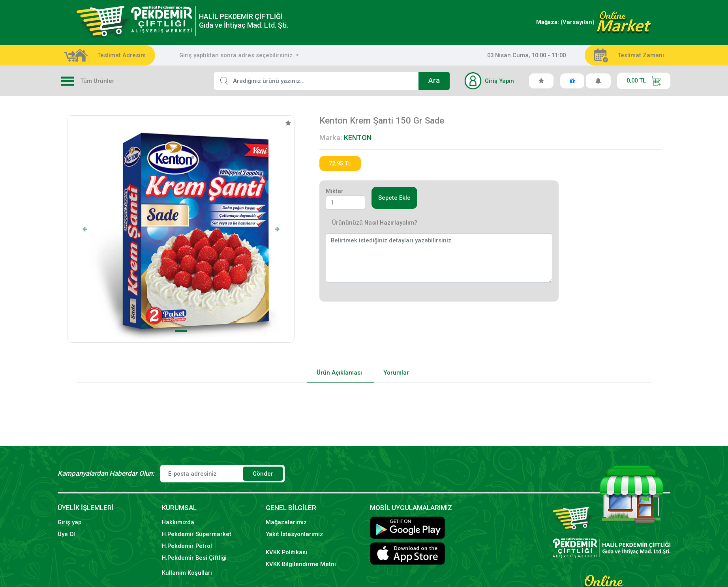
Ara (434, 81)
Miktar (335, 191)
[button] (84, 229)
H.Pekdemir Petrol (187, 546)
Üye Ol (66, 534)
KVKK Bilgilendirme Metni (301, 564)
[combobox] (239, 55)
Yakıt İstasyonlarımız (294, 534)
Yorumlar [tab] (396, 373)
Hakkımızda (178, 522)
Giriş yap (69, 522)
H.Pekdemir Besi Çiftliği (194, 558)
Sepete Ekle (394, 198)
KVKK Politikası (286, 552)
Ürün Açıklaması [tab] (339, 373)
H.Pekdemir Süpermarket (197, 534)
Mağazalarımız (286, 522)
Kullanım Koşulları (187, 573)
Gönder (263, 474)
